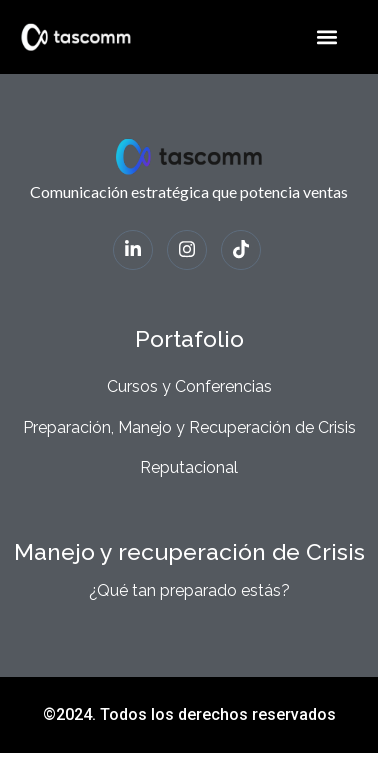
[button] (327, 36)
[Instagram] (187, 250)
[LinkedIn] (133, 250)
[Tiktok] (241, 250)
